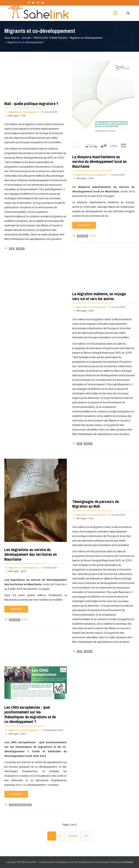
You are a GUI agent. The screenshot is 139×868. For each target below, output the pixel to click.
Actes (93, 236)
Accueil (26, 38)
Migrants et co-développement (24, 112)
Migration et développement (86, 38)
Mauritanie (83, 236)
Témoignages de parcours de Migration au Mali (95, 504)
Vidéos (20, 249)
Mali (12, 249)
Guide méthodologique (20, 805)
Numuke (129, 862)
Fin (86, 836)
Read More (84, 225)
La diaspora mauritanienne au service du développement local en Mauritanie (99, 162)
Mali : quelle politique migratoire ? (31, 104)
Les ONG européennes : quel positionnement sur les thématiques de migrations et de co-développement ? (30, 714)
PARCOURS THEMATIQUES (50, 38)
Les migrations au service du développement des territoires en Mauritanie (31, 554)
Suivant (73, 836)
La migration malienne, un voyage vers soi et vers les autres (99, 296)
